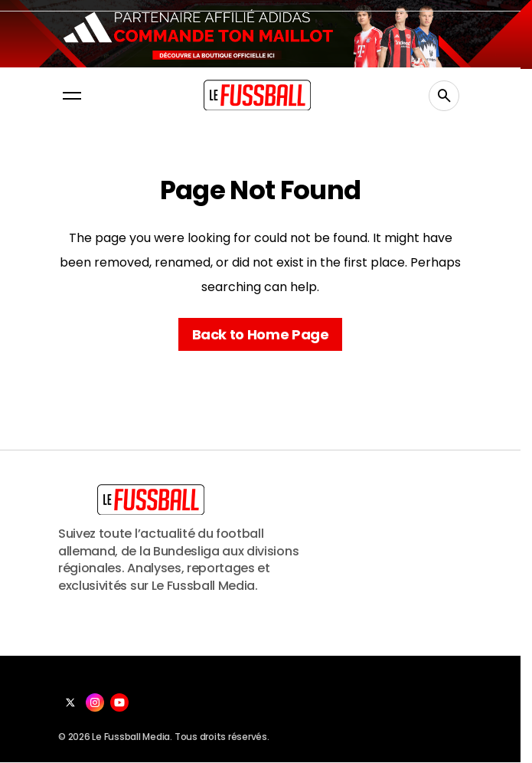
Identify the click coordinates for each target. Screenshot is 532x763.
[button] (72, 96)
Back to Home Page (261, 334)
